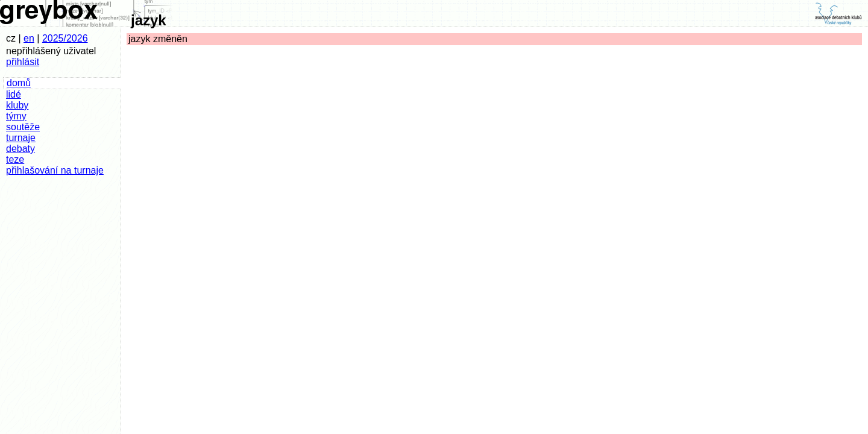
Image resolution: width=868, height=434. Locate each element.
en (29, 38)
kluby (17, 105)
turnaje (21, 138)
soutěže (23, 127)
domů (19, 83)
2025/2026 (65, 38)
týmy (16, 116)
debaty (20, 149)
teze (15, 159)
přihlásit (23, 62)
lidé (14, 94)
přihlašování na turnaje (55, 170)
